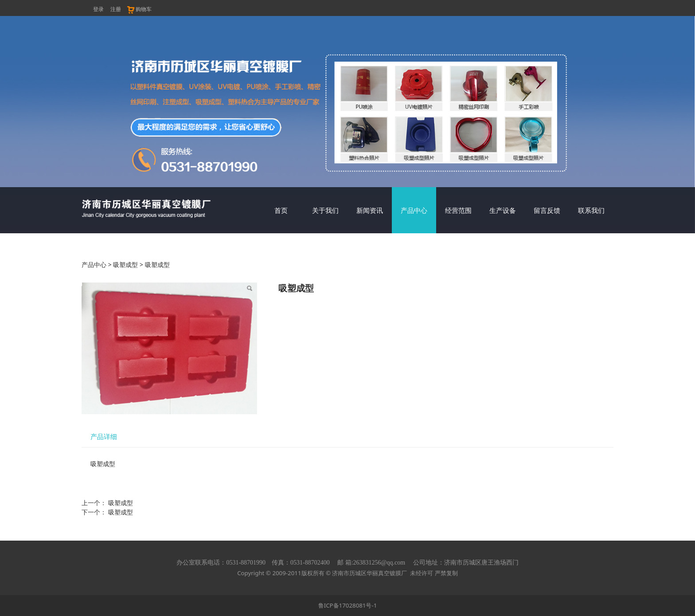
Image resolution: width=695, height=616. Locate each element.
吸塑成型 (125, 265)
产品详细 (104, 437)
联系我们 (591, 210)
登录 (98, 9)
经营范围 (458, 210)
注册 (116, 9)
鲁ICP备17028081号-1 (348, 605)
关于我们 (325, 210)
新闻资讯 (370, 210)
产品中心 (414, 210)
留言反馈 (547, 210)
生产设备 (503, 210)
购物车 (139, 9)
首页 (281, 210)
